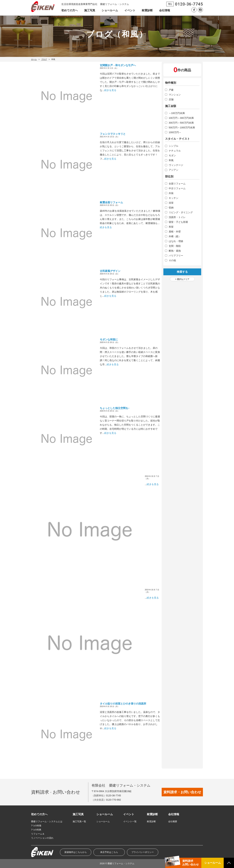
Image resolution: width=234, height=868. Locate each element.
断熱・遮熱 (175, 251)
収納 (171, 208)
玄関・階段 (175, 246)
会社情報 (165, 10)
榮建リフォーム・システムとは (47, 821)
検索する (182, 272)
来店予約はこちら (109, 852)
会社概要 (173, 821)
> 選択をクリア (182, 279)
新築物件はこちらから (76, 852)
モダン (172, 155)
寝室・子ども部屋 (178, 222)
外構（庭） (175, 236)
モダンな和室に (109, 339)
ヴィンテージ (176, 165)
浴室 (171, 203)
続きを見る (110, 90)
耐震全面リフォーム (111, 202)
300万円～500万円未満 (181, 123)
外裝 (171, 193)
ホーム (34, 59)
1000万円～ (175, 132)
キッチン (174, 198)
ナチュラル (175, 151)
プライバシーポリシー (143, 852)
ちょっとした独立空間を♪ (115, 408)
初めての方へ (70, 10)
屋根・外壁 (175, 232)
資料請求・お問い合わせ (182, 792)
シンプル (174, 146)
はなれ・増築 (176, 241)
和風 (171, 160)
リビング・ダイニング (181, 212)
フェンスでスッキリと (113, 134)
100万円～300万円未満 (181, 118)
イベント (130, 10)
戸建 (171, 90)
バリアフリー (176, 256)
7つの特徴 (36, 826)
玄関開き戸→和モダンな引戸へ (118, 65)
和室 (171, 227)
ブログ (44, 59)
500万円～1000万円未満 (182, 128)
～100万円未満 (177, 113)
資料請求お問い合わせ (191, 863)
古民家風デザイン (110, 271)
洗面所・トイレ (177, 217)
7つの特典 (36, 830)
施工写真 (90, 10)
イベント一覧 (130, 821)
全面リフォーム (177, 184)
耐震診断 (147, 10)
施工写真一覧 (79, 821)
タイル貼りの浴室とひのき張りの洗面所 (123, 704)
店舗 (171, 99)
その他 (172, 260)
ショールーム (110, 10)
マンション (175, 95)
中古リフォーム (177, 188)
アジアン (174, 170)
